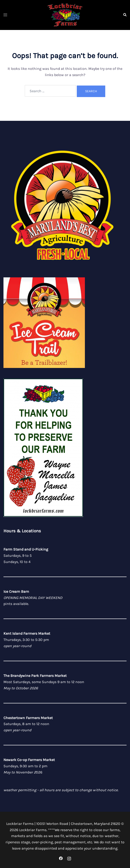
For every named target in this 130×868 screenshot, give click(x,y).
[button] (125, 15)
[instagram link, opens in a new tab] (69, 858)
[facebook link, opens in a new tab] (61, 858)
